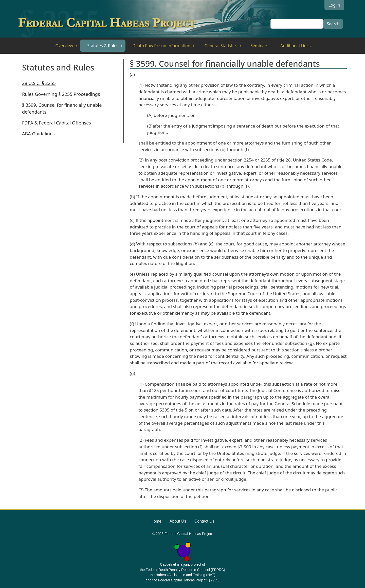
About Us (178, 521)
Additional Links (295, 46)
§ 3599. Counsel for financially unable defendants (62, 108)
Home (156, 521)
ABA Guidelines (38, 134)
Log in (334, 5)
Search (333, 24)
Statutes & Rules (102, 47)
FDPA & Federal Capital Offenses (57, 123)
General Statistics (220, 47)
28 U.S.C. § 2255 (39, 83)
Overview (63, 47)
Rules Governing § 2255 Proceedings (61, 94)
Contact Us (204, 521)
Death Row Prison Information (160, 47)
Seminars (259, 46)
